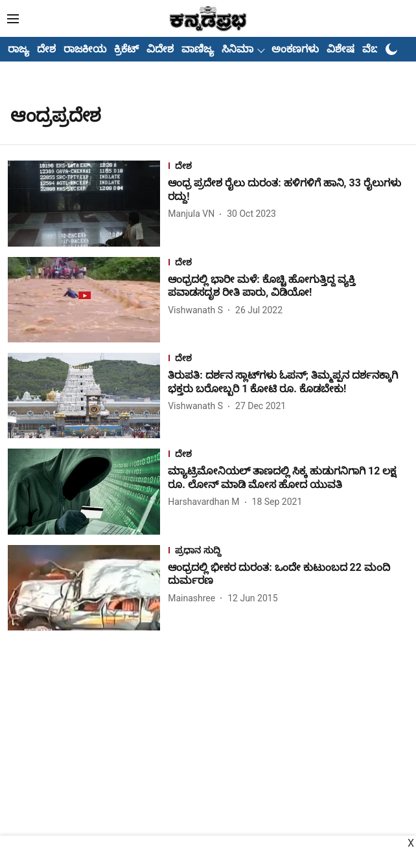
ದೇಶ (46, 49)
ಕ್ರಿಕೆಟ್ (126, 49)
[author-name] (194, 214)
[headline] (288, 190)
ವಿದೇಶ (160, 49)
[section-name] (288, 167)
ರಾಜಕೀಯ (85, 49)
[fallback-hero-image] (88, 203)
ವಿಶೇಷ (341, 49)
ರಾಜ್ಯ (18, 49)
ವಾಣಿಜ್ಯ (198, 49)
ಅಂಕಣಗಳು (295, 49)
